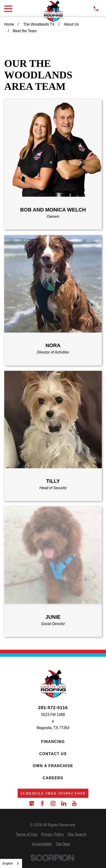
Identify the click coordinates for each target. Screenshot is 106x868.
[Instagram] (53, 803)
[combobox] (11, 863)
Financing (53, 742)
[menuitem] (27, 834)
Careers (53, 778)
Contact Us (53, 754)
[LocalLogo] (53, 11)
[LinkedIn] (64, 803)
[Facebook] (42, 803)
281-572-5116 (53, 708)
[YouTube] (74, 803)
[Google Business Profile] (32, 803)
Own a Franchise (53, 766)
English (8, 863)
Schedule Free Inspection (53, 793)
